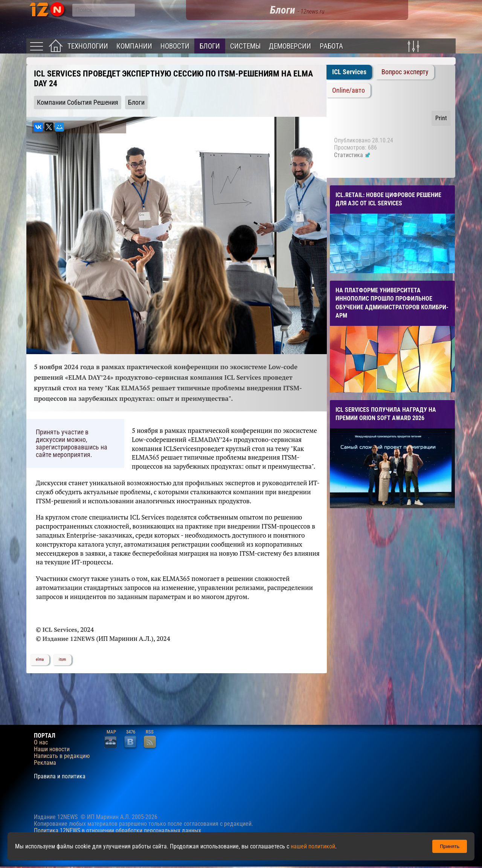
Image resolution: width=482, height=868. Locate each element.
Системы (245, 46)
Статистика (352, 155)
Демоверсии (290, 46)
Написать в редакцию (62, 756)
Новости (175, 46)
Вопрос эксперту (405, 72)
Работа (331, 46)
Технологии (88, 46)
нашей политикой (313, 846)
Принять (450, 846)
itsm (62, 659)
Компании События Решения (78, 102)
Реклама (45, 763)
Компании (134, 46)
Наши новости (52, 749)
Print (441, 118)
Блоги (210, 46)
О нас (41, 743)
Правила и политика (60, 776)
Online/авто (349, 90)
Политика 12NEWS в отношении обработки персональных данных (117, 831)
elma (40, 659)
